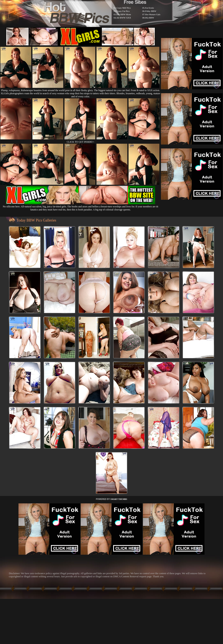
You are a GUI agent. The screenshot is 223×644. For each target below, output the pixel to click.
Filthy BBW (151, 11)
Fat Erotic (150, 8)
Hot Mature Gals (153, 14)
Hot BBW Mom (124, 14)
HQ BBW (150, 18)
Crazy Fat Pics (123, 11)
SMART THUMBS (119, 499)
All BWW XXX (124, 18)
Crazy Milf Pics (124, 8)
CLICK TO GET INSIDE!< (80, 142)
